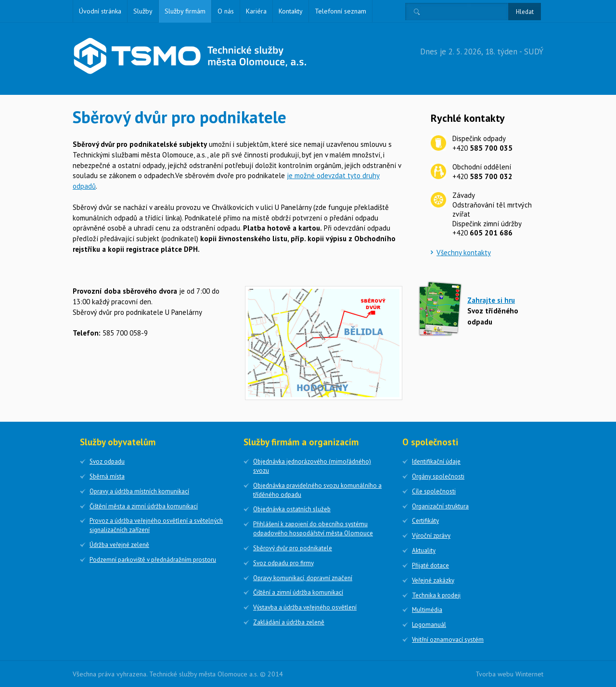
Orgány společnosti (438, 476)
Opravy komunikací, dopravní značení (303, 578)
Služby (143, 11)
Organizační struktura (440, 506)
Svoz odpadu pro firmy (283, 563)
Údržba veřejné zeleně (119, 545)
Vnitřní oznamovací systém (448, 640)
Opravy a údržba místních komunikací (139, 491)
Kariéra (256, 11)
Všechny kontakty (464, 253)
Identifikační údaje (436, 461)
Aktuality (424, 551)
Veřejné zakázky (433, 580)
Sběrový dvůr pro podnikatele (293, 548)
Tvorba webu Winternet (509, 674)
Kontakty (291, 11)
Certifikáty (425, 521)
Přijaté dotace (430, 565)
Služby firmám (185, 11)
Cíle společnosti (434, 491)
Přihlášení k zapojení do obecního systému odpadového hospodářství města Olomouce (313, 529)
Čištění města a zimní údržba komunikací (144, 506)
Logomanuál (429, 625)
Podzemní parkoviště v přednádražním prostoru (153, 560)
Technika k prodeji (436, 595)
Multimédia (427, 610)
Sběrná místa (107, 476)
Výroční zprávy (431, 536)
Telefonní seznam (340, 11)
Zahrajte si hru (491, 300)
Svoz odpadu (107, 461)
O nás (226, 11)
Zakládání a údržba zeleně (289, 622)
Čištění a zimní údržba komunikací (298, 592)
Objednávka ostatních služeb (292, 509)
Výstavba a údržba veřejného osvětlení (305, 607)
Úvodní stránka (100, 11)
